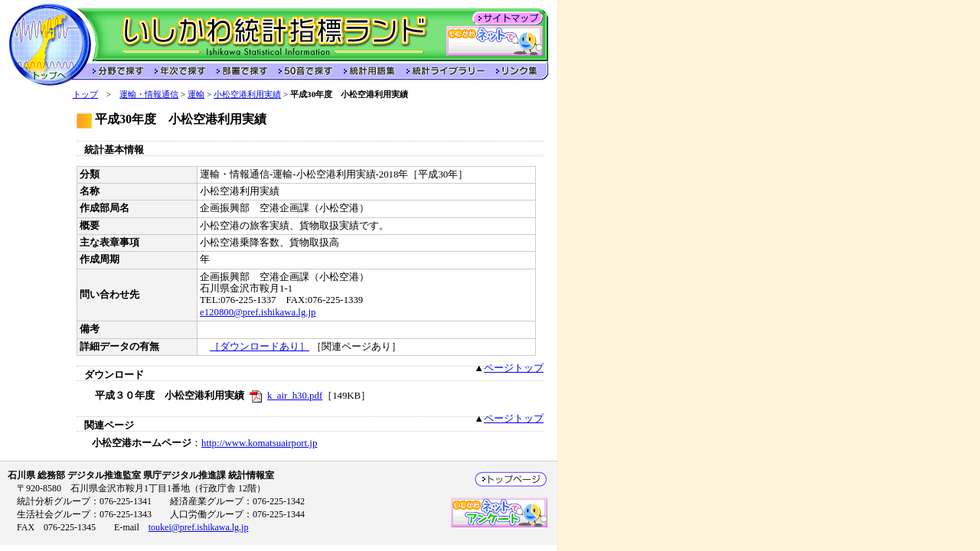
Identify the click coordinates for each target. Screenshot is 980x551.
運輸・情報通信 (149, 94)
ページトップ (514, 368)
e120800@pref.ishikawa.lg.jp (258, 312)
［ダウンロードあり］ (260, 347)
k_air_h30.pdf (295, 396)
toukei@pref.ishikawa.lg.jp (199, 527)
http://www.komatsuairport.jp (259, 443)
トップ (85, 94)
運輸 (196, 94)
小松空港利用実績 (247, 94)
